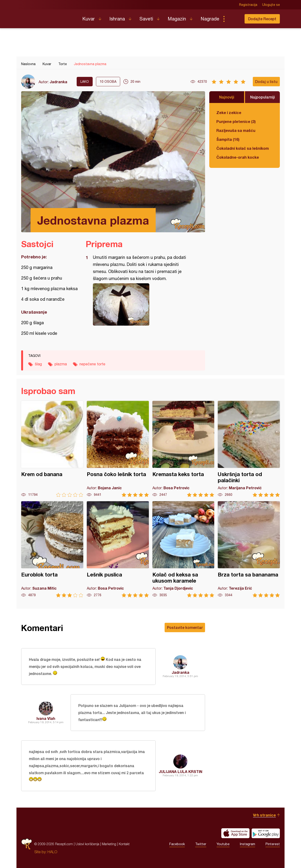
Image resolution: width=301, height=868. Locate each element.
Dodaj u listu (266, 81)
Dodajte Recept (262, 19)
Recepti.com (48, 17)
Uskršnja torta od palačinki (249, 449)
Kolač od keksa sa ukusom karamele (183, 549)
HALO (52, 852)
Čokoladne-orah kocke (238, 157)
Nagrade (210, 19)
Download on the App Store (235, 833)
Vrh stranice (264, 815)
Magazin (177, 19)
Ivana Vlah (46, 718)
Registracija (248, 5)
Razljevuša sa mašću (236, 130)
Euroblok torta (52, 549)
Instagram (248, 844)
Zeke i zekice (229, 112)
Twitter (201, 844)
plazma (61, 364)
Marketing (109, 844)
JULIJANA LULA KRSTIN (180, 771)
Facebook (177, 844)
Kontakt (124, 844)
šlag (38, 364)
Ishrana (117, 19)
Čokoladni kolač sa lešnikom (243, 148)
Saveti (146, 19)
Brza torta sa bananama (249, 549)
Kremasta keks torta (183, 449)
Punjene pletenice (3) (236, 121)
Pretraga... (233, 19)
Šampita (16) (228, 139)
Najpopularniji (263, 97)
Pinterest (273, 844)
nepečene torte (92, 364)
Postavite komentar (185, 627)
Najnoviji (227, 97)
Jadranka (58, 82)
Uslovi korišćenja (87, 844)
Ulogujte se (271, 5)
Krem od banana (52, 449)
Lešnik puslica (118, 549)
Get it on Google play (266, 833)
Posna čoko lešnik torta (118, 449)
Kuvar (89, 19)
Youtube (223, 844)
